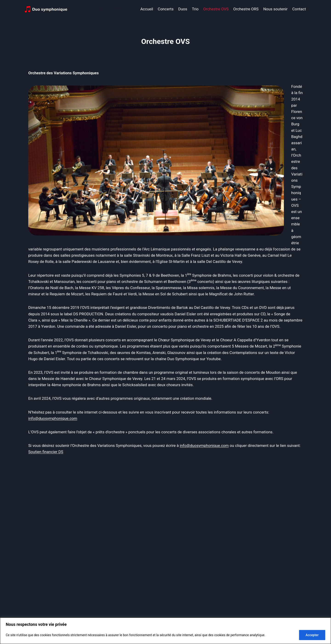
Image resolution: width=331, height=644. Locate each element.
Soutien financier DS (46, 452)
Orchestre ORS (246, 9)
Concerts (166, 9)
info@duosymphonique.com (53, 418)
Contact (299, 9)
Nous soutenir (275, 9)
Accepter (312, 635)
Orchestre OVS (216, 9)
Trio (195, 9)
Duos (183, 9)
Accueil (147, 9)
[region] (165, 631)
